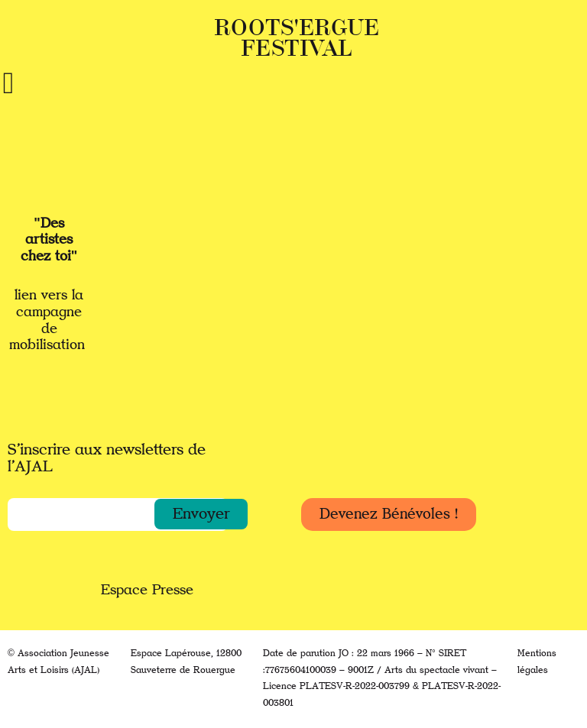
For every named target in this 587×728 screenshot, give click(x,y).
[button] (201, 514)
